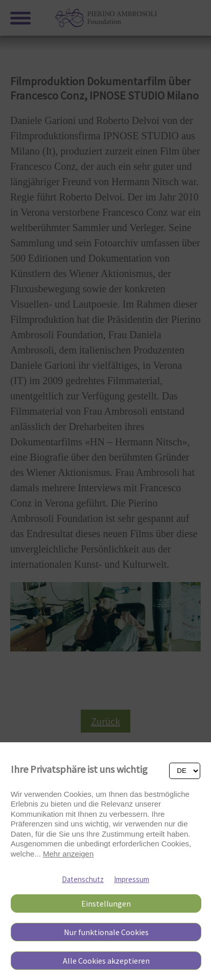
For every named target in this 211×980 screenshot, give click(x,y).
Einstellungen (106, 903)
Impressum (132, 879)
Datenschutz (83, 879)
